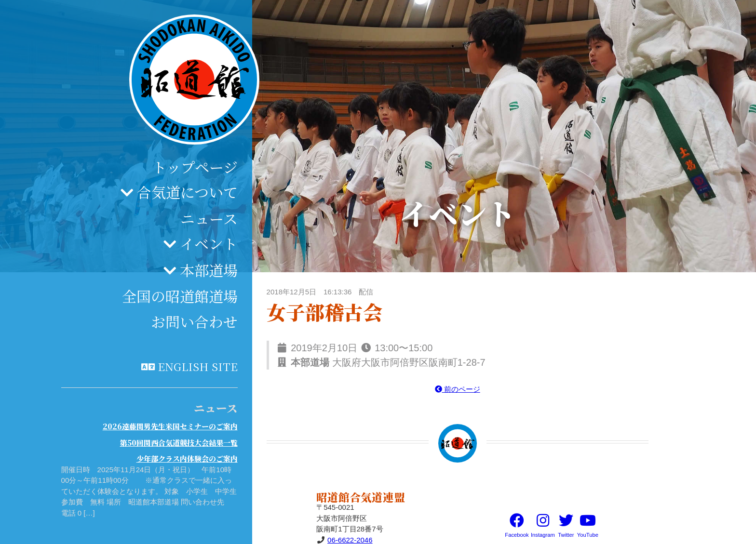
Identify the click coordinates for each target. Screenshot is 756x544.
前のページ (458, 389)
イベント (209, 243)
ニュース (209, 218)
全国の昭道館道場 (180, 296)
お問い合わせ (194, 321)
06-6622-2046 (350, 540)
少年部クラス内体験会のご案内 (187, 458)
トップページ (195, 167)
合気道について (187, 192)
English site (198, 366)
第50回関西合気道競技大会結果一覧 (179, 443)
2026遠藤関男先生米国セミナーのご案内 (170, 426)
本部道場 (209, 270)
